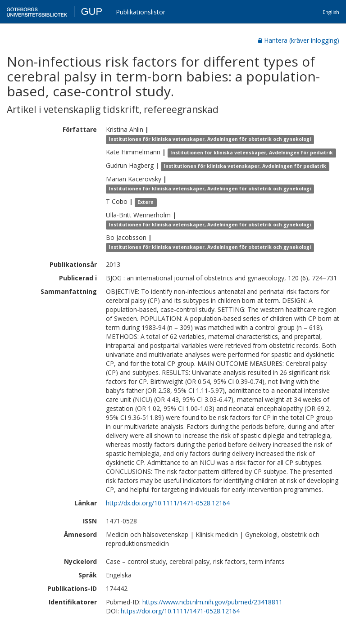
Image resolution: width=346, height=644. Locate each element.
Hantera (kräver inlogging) (299, 40)
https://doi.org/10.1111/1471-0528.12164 (180, 611)
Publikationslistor (141, 12)
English (331, 12)
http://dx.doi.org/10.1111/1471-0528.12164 (168, 503)
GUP (91, 11)
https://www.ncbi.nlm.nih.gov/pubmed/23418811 (212, 602)
